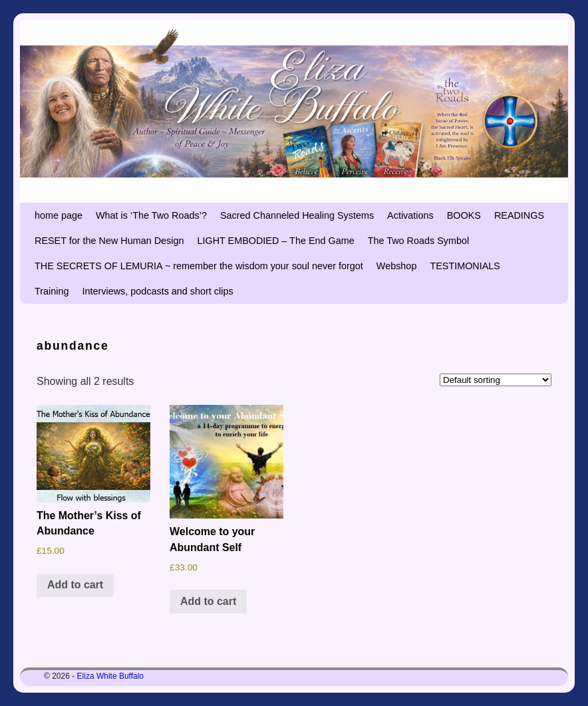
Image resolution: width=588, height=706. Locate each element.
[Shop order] (496, 380)
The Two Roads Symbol (419, 241)
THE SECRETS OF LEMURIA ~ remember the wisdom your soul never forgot (199, 266)
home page (59, 215)
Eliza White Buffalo (111, 676)
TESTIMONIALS (465, 266)
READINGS (519, 215)
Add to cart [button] (75, 585)
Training (52, 291)
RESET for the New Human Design (109, 241)
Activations (410, 215)
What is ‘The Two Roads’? (151, 215)
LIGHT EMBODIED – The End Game (275, 241)
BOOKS (464, 215)
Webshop (397, 266)
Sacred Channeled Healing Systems (297, 215)
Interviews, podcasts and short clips (157, 291)
